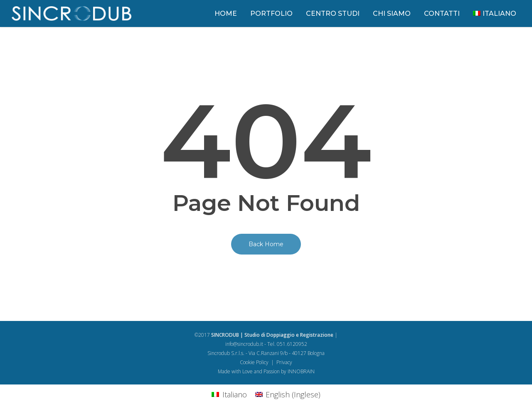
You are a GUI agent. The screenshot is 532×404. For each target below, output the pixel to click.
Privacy (284, 362)
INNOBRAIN (301, 371)
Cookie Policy (254, 362)
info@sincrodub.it (244, 344)
